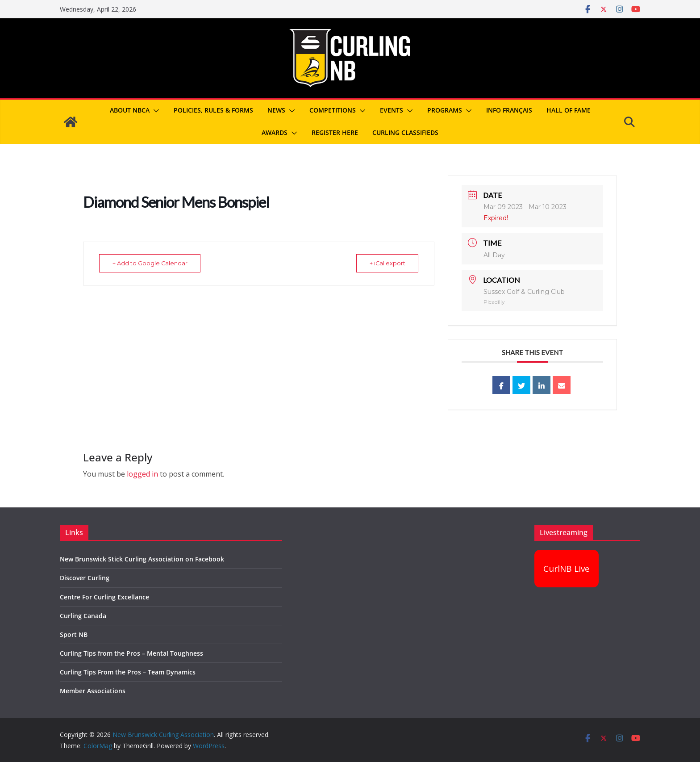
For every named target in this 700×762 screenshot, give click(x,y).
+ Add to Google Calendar (152, 263)
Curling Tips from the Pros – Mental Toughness (131, 653)
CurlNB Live (567, 569)
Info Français (509, 110)
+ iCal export (385, 263)
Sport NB (74, 634)
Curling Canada (83, 616)
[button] (154, 111)
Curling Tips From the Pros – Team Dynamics (128, 672)
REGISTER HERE (335, 132)
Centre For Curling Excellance (104, 597)
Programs (445, 110)
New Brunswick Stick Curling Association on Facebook (142, 559)
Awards (275, 132)
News (276, 110)
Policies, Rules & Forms (213, 110)
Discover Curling (85, 578)
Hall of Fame (569, 110)
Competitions (333, 110)
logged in (142, 474)
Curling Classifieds (405, 132)
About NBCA (130, 110)
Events (392, 110)
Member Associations (93, 691)
